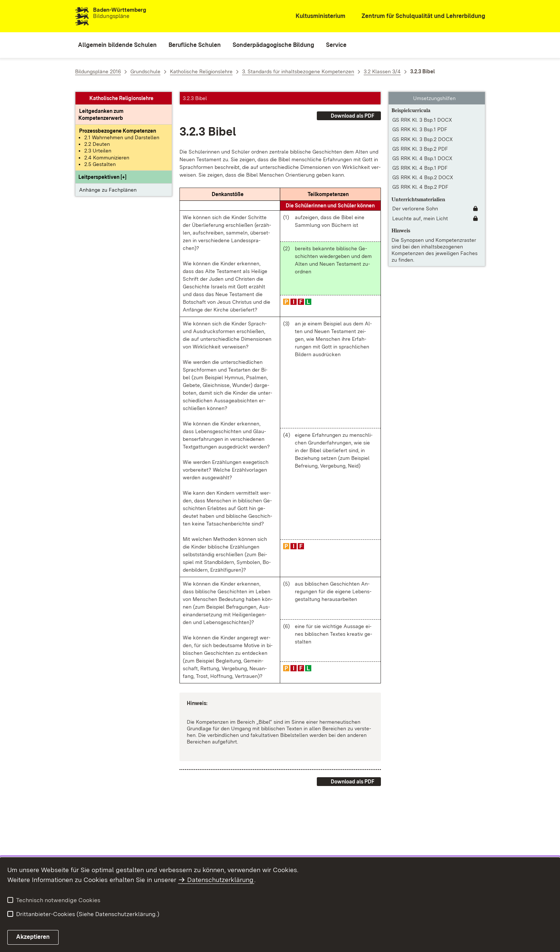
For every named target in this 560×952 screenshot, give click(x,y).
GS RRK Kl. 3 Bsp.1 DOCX (422, 120)
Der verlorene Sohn (415, 209)
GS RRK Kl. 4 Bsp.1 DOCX (422, 158)
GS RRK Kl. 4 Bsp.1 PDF (420, 168)
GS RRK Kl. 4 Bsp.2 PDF (420, 187)
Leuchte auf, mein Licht (420, 218)
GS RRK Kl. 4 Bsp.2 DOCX (423, 177)
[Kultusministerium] (316, 16)
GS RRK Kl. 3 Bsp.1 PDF (420, 129)
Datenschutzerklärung (220, 880)
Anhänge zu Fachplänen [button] (108, 190)
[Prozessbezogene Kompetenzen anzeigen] (118, 131)
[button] (102, 177)
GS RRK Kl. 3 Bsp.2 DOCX (422, 139)
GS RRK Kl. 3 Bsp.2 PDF (420, 149)
